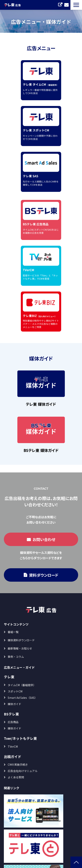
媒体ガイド (14, 704)
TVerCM (13, 746)
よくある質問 (16, 777)
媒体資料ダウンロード (21, 640)
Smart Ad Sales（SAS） (22, 698)
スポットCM (15, 691)
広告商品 (13, 722)
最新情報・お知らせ (20, 648)
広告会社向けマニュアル (23, 771)
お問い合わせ (66, 5)
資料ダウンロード (44, 575)
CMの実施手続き (18, 765)
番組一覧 (13, 632)
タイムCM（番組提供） (22, 685)
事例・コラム (16, 657)
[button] (76, 5)
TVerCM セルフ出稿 (60, 5)
